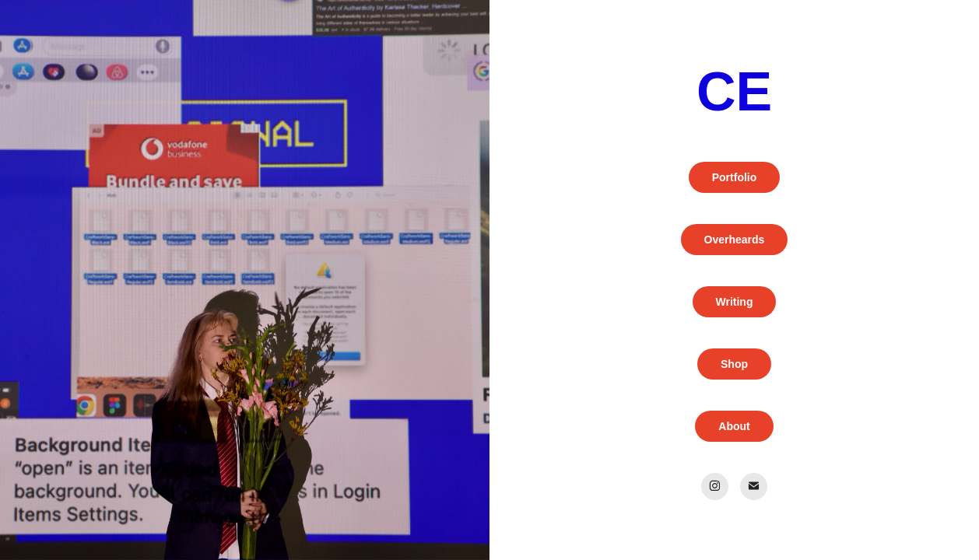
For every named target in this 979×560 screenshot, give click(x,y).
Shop (734, 364)
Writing (735, 302)
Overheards (735, 240)
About (734, 426)
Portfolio (735, 177)
